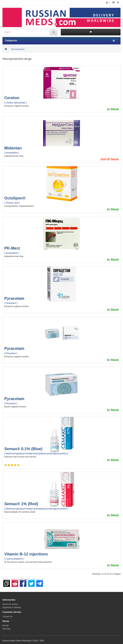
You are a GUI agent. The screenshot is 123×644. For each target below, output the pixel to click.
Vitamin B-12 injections (26, 554)
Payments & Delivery (12, 607)
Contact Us (7, 617)
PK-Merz (12, 248)
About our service (10, 604)
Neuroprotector (18, 49)
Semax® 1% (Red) (21, 504)
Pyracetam (14, 298)
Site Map (6, 629)
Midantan (13, 148)
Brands (6, 625)
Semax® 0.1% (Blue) (23, 449)
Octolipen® (15, 198)
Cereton (12, 98)
